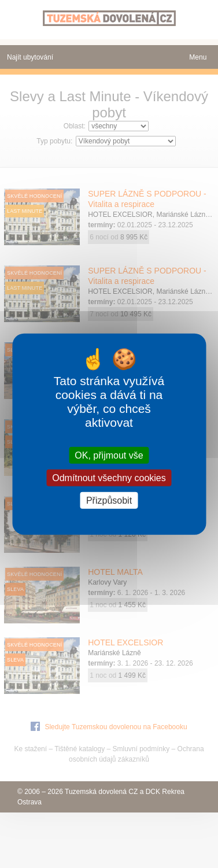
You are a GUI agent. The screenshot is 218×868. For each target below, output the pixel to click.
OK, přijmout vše (109, 455)
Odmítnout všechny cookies (109, 477)
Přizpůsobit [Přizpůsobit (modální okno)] (109, 501)
